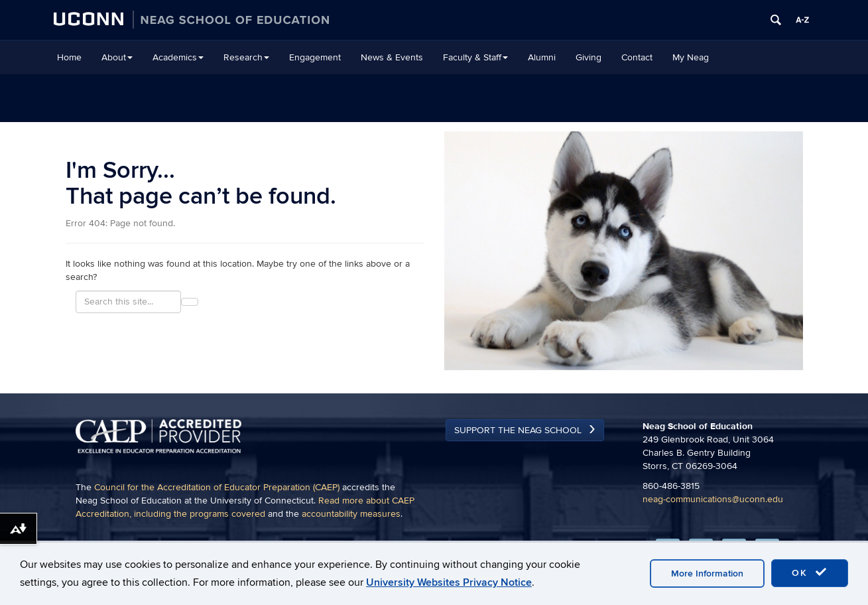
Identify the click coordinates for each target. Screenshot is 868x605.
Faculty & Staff (475, 57)
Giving (589, 57)
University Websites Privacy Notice (449, 582)
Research (246, 57)
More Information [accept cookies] (707, 573)
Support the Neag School (518, 430)
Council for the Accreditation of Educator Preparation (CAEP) (217, 487)
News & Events (392, 57)
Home (69, 57)
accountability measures (351, 514)
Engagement (315, 57)
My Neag (691, 57)
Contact (637, 57)
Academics (178, 57)
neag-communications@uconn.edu (713, 499)
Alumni (542, 57)
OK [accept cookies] (810, 572)
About (117, 57)
